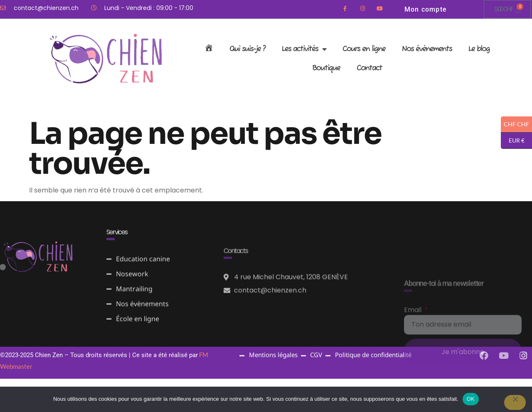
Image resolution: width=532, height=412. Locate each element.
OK (471, 399)
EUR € (513, 141)
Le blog (479, 49)
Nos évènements (427, 49)
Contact (369, 68)
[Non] (515, 402)
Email (414, 350)
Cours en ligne (364, 49)
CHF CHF (515, 125)
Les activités (304, 49)
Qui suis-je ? (247, 49)
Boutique (326, 68)
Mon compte (426, 9)
